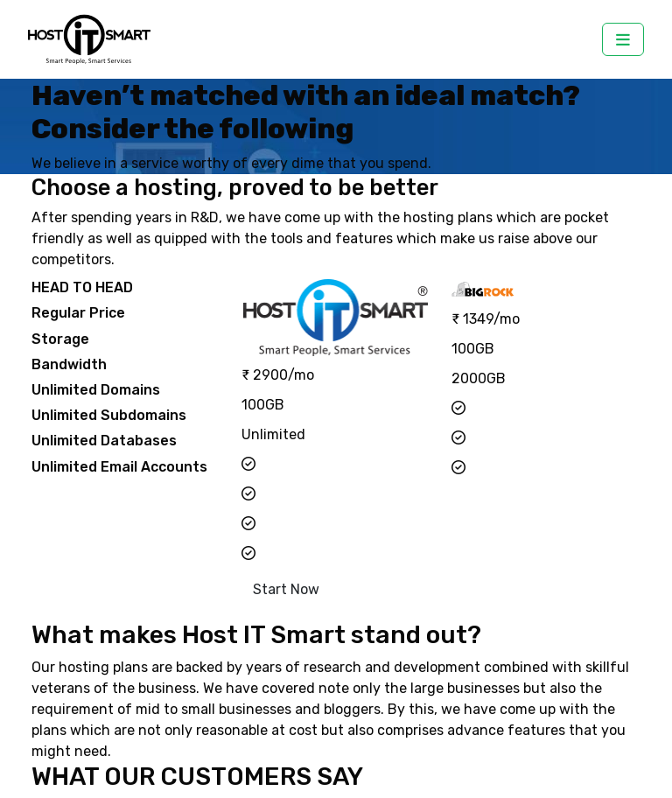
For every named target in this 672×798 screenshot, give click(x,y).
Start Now (286, 589)
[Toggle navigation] (623, 39)
